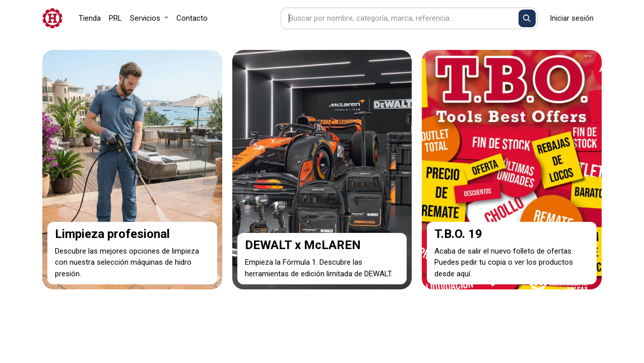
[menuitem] (90, 18)
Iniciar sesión (572, 18)
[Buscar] (527, 18)
